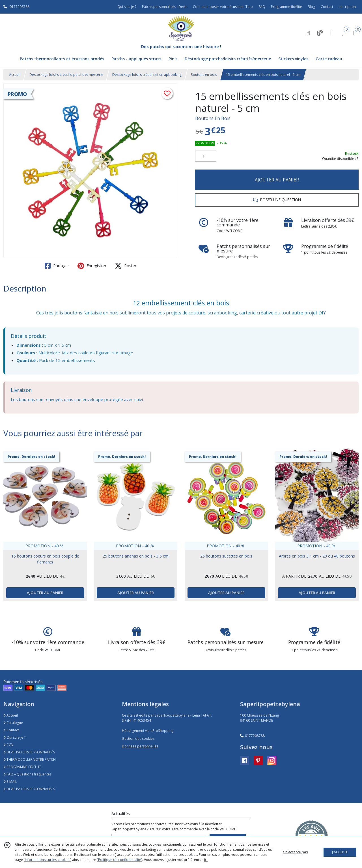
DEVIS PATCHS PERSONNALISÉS (29, 752)
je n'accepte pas (295, 852)
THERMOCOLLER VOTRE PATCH (30, 759)
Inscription (347, 7)
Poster (126, 266)
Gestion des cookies (138, 739)
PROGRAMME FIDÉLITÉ (22, 767)
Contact (327, 7)
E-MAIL (10, 782)
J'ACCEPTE (340, 852)
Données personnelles (140, 746)
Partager (57, 266)
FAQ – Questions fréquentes (27, 774)
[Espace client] (331, 33)
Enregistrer (92, 266)
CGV (8, 745)
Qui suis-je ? (14, 737)
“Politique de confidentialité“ (120, 860)
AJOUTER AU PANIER (277, 180)
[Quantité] (206, 156)
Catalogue (13, 723)
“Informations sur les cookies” (48, 860)
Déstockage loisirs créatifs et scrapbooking (147, 75)
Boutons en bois (204, 75)
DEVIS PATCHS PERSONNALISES (29, 789)
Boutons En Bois (213, 118)
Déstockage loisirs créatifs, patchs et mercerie (66, 75)
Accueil (15, 75)
